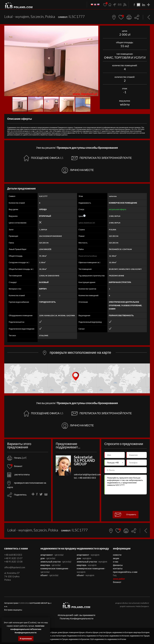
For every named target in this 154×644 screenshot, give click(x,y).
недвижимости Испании (119, 636)
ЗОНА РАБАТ (119, 579)
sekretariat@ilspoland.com (87, 474)
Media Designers (142, 606)
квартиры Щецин (50, 632)
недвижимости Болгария (123, 632)
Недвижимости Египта (76, 636)
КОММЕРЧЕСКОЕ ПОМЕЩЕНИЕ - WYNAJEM (91, 570)
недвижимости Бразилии (79, 639)
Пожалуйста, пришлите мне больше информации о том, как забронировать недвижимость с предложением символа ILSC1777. (125, 485)
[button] (96, 28)
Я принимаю (26, 639)
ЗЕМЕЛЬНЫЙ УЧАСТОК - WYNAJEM (92, 562)
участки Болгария (59, 636)
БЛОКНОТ (117, 582)
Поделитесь (20, 495)
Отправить (126, 515)
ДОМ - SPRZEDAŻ (48, 558)
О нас (116, 562)
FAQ (115, 575)
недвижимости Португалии (97, 636)
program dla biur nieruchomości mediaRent (132, 603)
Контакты (118, 568)
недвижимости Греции (59, 639)
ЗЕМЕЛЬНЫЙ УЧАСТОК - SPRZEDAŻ (56, 562)
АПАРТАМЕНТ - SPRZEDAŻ (52, 555)
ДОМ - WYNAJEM (84, 558)
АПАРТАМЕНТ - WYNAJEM (88, 555)
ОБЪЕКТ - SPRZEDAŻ (50, 575)
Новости (117, 555)
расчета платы (19, 474)
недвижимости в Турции (140, 636)
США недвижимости (98, 639)
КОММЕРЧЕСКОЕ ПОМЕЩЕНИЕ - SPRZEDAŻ (55, 570)
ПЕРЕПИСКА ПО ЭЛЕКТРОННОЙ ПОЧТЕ (102, 158)
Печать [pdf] (17, 458)
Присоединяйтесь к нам (125, 572)
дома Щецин (63, 632)
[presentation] (127, 503)
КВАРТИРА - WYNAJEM (87, 565)
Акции (116, 558)
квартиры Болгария (141, 632)
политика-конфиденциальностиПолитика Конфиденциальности (28, 629)
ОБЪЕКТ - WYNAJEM (86, 575)
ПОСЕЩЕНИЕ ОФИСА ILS (44, 158)
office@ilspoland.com (15, 567)
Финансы (118, 565)
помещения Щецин (77, 632)
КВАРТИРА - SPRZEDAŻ (51, 565)
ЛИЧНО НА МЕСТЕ (78, 170)
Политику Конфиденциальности (77, 618)
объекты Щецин (92, 632)
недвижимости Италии (117, 639)
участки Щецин (105, 632)
